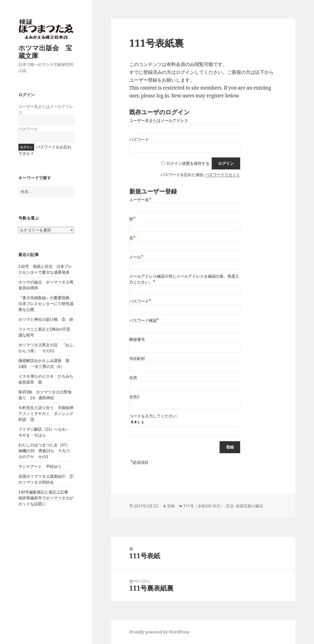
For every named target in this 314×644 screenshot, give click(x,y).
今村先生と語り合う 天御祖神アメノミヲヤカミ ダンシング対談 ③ (46, 413)
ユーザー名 (140, 200)
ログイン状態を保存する (188, 163)
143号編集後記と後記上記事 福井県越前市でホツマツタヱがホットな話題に (46, 498)
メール (136, 257)
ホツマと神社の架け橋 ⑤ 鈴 (46, 319)
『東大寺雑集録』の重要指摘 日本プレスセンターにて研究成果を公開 (46, 304)
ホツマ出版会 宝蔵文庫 (45, 52)
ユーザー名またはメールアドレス (159, 121)
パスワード (28, 129)
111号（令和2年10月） (204, 506)
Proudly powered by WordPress (159, 632)
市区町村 (137, 359)
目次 (230, 506)
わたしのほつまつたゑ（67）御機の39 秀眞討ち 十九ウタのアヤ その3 (44, 451)
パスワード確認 (144, 320)
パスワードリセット (222, 175)
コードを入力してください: (153, 416)
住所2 (134, 397)
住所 (133, 378)
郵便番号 (137, 340)
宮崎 (171, 506)
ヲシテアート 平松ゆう (40, 466)
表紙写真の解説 (249, 506)
